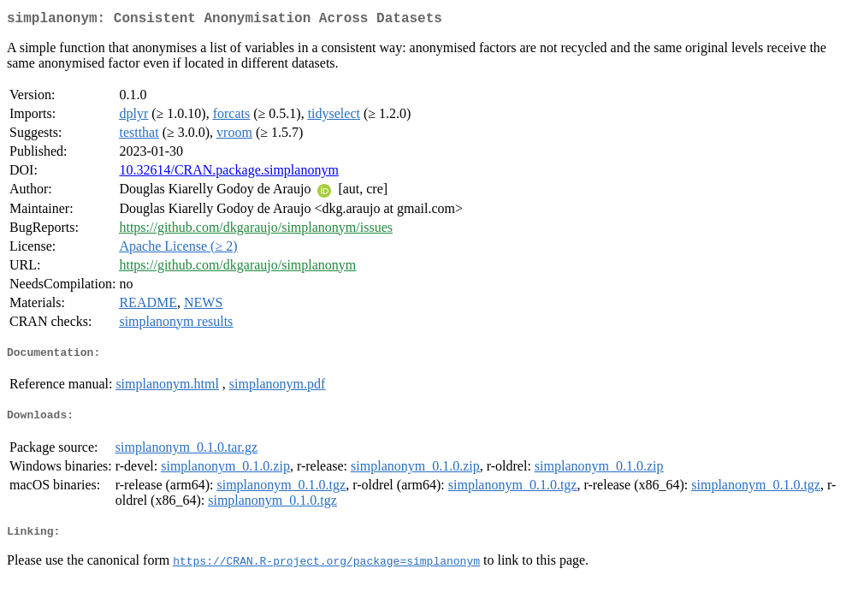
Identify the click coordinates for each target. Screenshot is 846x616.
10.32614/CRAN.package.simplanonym (228, 173)
